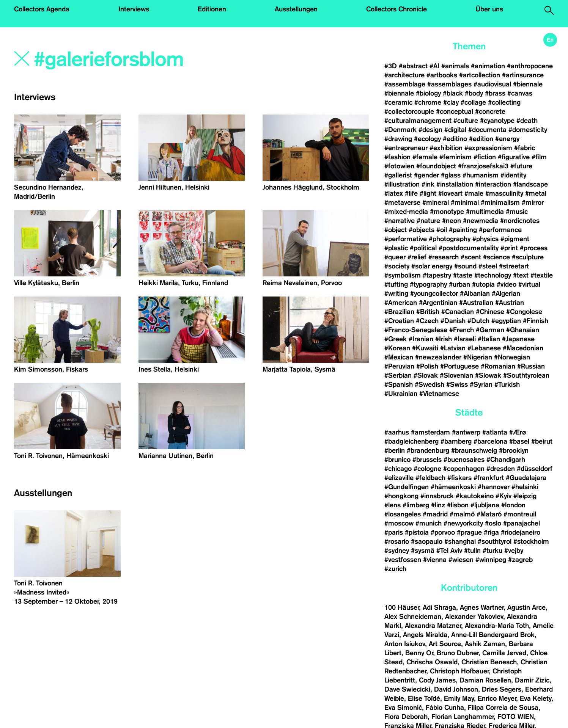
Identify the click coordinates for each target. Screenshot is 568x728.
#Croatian (399, 321)
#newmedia (481, 221)
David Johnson (456, 689)
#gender (426, 175)
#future (521, 166)
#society (397, 266)
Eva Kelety (536, 698)
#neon (452, 221)
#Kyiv (503, 496)
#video (507, 284)
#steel (488, 266)
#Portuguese (459, 366)
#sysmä (423, 551)
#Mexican (399, 357)
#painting (463, 230)
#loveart (450, 193)
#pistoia (417, 532)
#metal (536, 193)
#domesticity (528, 130)
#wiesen (461, 560)
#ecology (427, 139)
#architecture (404, 75)
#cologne (427, 469)
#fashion (397, 157)
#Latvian (453, 348)
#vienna (435, 560)
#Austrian (510, 303)
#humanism (481, 175)
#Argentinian (438, 303)
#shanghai (460, 541)
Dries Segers (502, 689)
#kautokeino (475, 496)
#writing (396, 293)
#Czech (427, 321)
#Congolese (524, 312)
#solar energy (432, 266)
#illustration (402, 184)
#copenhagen (464, 469)
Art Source (445, 644)
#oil (442, 230)
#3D (391, 66)
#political (423, 248)
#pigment (515, 239)
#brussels (427, 460)
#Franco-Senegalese (416, 330)
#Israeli (465, 339)
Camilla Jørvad (504, 653)
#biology (428, 93)
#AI (434, 66)
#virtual (529, 284)
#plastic (396, 248)
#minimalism (500, 202)
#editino (455, 139)
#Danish (453, 321)
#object (396, 230)
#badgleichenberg (411, 441)
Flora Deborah (406, 717)
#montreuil (521, 514)
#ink (428, 184)
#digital (455, 130)
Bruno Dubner (458, 653)
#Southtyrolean (526, 375)
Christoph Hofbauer (459, 671)
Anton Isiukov (405, 644)
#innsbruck (437, 496)
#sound (465, 266)
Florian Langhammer (463, 717)
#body (474, 93)
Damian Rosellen (485, 680)
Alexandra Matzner (433, 626)
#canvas (520, 93)
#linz (438, 505)
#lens (393, 505)
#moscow (399, 523)
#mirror (533, 202)
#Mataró (489, 514)
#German (490, 330)
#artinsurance (523, 75)
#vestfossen (403, 560)
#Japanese (518, 339)
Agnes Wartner (482, 607)
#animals (455, 66)
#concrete (490, 111)
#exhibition (446, 148)
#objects (422, 230)
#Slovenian (456, 375)
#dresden (501, 469)
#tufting (396, 284)
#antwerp (466, 432)
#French (462, 330)
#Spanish (399, 384)
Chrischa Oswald (432, 662)
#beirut (542, 441)
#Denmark (400, 130)
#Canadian (458, 312)
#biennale (528, 84)
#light (428, 193)
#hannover (494, 487)
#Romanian (498, 366)
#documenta (487, 130)
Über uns (489, 9)
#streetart (514, 266)
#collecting (504, 102)
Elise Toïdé (424, 698)
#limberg (416, 505)
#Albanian (475, 293)
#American (401, 303)
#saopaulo (427, 541)
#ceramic (398, 102)
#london (513, 505)
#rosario (397, 541)
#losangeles (403, 514)
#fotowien (399, 166)
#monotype (447, 212)
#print (509, 248)
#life (411, 193)
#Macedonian (523, 348)
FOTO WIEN (516, 717)
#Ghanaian (523, 330)
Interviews (134, 9)
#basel (519, 441)
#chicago (398, 469)
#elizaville (399, 478)
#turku (492, 551)
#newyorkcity (463, 523)
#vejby (514, 551)
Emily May (459, 698)
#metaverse (402, 202)
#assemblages (449, 84)
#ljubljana (485, 505)
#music (517, 212)
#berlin (395, 450)
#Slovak (426, 375)
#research (444, 257)
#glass (451, 175)
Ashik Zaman (485, 644)
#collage (473, 102)
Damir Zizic (532, 680)
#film (539, 157)
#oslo (493, 523)
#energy (507, 139)
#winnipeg (491, 560)
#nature (428, 221)
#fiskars (459, 478)
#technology (493, 275)
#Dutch (478, 321)
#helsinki (525, 487)
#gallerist (398, 175)
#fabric (525, 148)
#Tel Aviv (449, 551)
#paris (394, 532)
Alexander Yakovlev (474, 617)
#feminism (456, 157)
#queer (395, 257)
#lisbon (458, 505)
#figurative (514, 157)
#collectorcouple (409, 111)
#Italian (489, 339)
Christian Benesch (489, 662)
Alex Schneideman (413, 617)
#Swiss (457, 384)
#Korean (397, 348)
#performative (406, 239)
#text (521, 275)
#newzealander (438, 357)
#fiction (485, 157)
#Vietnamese (439, 394)
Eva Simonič (403, 708)
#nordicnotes (520, 221)
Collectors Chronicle (396, 9)
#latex (394, 193)
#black (453, 93)
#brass (495, 93)
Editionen (212, 9)
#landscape (530, 184)
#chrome (428, 102)
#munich (429, 523)
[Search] (140, 60)
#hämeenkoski (453, 487)
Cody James (437, 680)
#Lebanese (484, 348)
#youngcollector (434, 293)
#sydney (397, 551)
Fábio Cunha (445, 708)
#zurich (395, 569)
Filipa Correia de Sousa (503, 708)
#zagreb (520, 560)
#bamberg (456, 441)
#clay (451, 102)
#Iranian (421, 339)
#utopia (483, 284)
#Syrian (481, 384)
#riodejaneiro (521, 532)
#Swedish (430, 384)
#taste (463, 275)
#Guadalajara (526, 478)
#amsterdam (430, 432)
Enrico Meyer (497, 698)
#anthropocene (530, 66)
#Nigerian (478, 357)
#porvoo (443, 532)
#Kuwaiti (425, 348)
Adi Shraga (439, 607)
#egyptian (506, 321)
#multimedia (485, 212)
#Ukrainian (401, 394)
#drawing (398, 139)
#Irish (444, 339)
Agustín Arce (526, 607)
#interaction (493, 184)
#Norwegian (512, 357)
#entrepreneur (406, 148)
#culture (466, 121)
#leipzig (525, 496)
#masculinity (504, 193)
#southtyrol (495, 541)
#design (430, 130)
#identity (513, 175)
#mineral (436, 202)
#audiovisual (492, 84)
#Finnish (536, 321)
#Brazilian (399, 312)
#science (496, 257)
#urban (459, 284)
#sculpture (528, 257)
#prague (469, 532)
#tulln (472, 551)
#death (527, 121)
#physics (485, 239)
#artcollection (480, 75)
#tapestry (437, 275)
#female (425, 157)
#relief (417, 257)
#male (474, 193)
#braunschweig (474, 450)
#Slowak (488, 375)
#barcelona (490, 441)
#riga (491, 532)
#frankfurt (489, 478)
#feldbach (430, 478)
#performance (500, 230)
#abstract (413, 66)
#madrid (435, 514)
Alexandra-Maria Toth (497, 626)
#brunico (397, 460)
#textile (542, 275)
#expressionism (488, 148)
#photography (450, 239)
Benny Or (419, 653)
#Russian (531, 366)
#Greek (396, 339)
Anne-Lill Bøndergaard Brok (493, 635)
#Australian (476, 303)
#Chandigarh (506, 460)
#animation (488, 66)
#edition (481, 139)
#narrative (400, 221)
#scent (471, 257)
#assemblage (405, 84)
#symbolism (403, 275)
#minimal (465, 202)
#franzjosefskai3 (483, 166)
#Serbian (398, 375)
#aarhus (397, 432)
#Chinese (490, 312)
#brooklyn (514, 450)
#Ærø (518, 432)
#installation (455, 184)
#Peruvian (399, 366)
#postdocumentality (469, 248)
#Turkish (507, 384)
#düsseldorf (535, 469)
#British (428, 312)
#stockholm (531, 541)
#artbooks (442, 75)
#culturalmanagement (418, 121)
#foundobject (436, 166)
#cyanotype (497, 121)
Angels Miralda (425, 635)
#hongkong (401, 496)
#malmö (462, 514)
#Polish (427, 366)
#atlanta (495, 432)
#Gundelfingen (407, 487)
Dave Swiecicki (407, 689)
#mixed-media (406, 212)
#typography (428, 284)
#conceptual (455, 111)
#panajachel (522, 523)
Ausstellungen (296, 9)
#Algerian (506, 293)
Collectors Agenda (42, 9)
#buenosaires (464, 460)
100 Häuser (402, 607)
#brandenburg (428, 450)
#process (534, 248)
